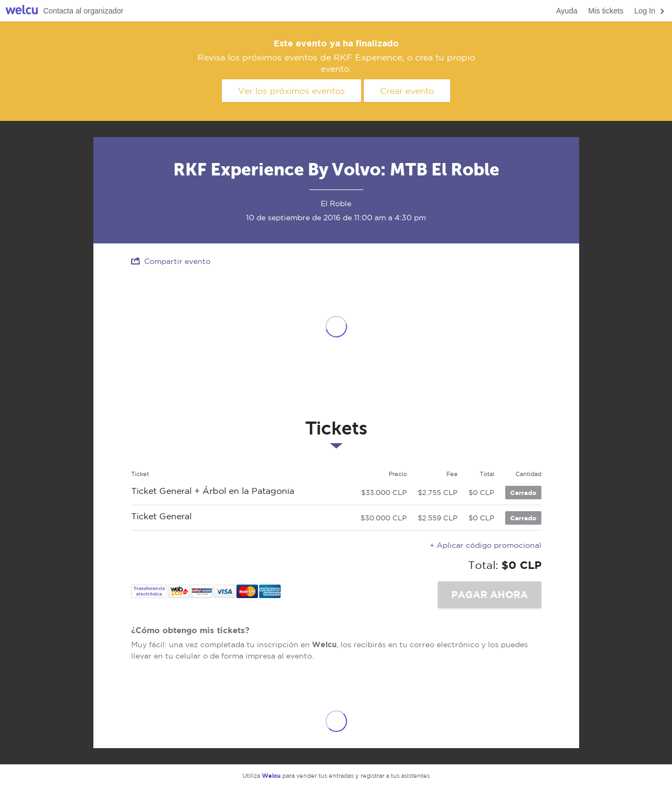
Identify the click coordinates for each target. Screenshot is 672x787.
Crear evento (407, 91)
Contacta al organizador (83, 11)
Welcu (22, 11)
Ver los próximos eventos (291, 91)
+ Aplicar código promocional (486, 545)
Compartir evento (171, 261)
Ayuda (566, 11)
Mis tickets (606, 11)
